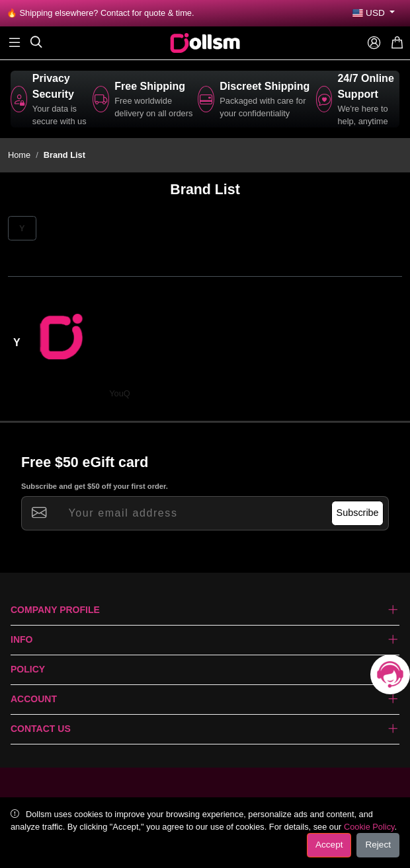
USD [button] (370, 13)
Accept (329, 845)
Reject (378, 845)
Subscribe (358, 513)
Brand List (64, 155)
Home (19, 155)
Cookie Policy (369, 827)
